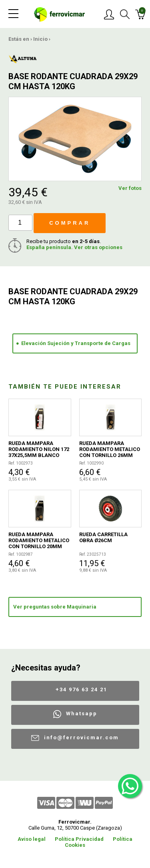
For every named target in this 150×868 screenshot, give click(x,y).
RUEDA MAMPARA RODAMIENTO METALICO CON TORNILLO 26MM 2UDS (110, 449)
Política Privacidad (79, 839)
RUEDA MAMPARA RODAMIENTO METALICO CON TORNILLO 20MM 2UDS (39, 540)
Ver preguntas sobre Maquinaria (55, 607)
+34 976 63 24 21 (81, 689)
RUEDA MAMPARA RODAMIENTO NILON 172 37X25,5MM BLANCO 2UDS (39, 449)
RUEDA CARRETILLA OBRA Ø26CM (103, 537)
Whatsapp (82, 713)
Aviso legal (32, 839)
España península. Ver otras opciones (74, 247)
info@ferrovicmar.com (81, 737)
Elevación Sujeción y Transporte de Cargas (76, 343)
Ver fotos (130, 188)
